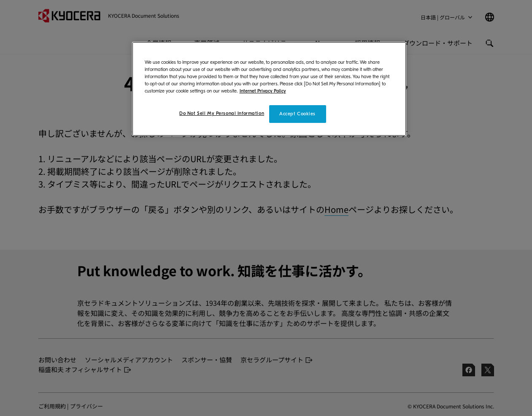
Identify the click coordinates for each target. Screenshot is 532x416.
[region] (269, 89)
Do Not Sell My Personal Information (222, 113)
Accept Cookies (297, 114)
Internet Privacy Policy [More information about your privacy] (263, 91)
